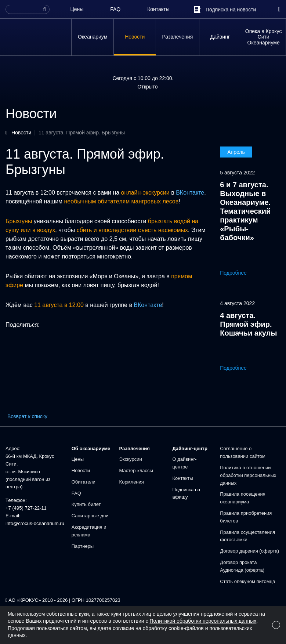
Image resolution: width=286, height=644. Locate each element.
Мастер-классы (136, 471)
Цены (77, 9)
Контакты (158, 9)
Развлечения (177, 37)
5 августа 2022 (237, 173)
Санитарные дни (90, 516)
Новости (135, 37)
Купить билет (86, 504)
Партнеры (83, 546)
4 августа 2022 (237, 303)
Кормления (132, 482)
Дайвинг (220, 37)
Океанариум (93, 37)
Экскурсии (131, 459)
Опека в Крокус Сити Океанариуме (264, 37)
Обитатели (84, 482)
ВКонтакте (190, 193)
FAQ (115, 9)
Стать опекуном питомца (247, 581)
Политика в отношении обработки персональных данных (248, 475)
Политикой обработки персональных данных (203, 621)
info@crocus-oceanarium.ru (35, 523)
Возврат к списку (27, 416)
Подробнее (238, 273)
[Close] (276, 625)
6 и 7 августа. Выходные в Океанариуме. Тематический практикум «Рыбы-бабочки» (245, 211)
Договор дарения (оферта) (249, 551)
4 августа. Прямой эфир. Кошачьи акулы (248, 324)
